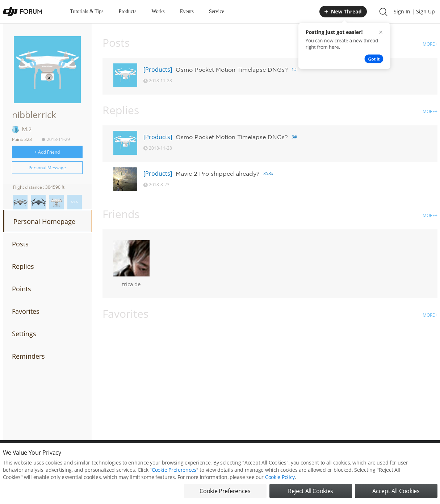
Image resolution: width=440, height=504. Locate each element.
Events (187, 11)
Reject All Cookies (311, 491)
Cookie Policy (280, 477)
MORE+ (430, 44)
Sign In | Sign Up (414, 11)
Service (217, 11)
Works (158, 11)
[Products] (158, 70)
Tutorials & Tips (87, 11)
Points (22, 289)
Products (128, 11)
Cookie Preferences (174, 470)
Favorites (26, 311)
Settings (24, 334)
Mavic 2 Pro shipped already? (218, 174)
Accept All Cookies (396, 491)
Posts (20, 244)
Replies (23, 266)
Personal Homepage (44, 221)
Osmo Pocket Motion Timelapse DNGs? (232, 70)
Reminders (28, 356)
